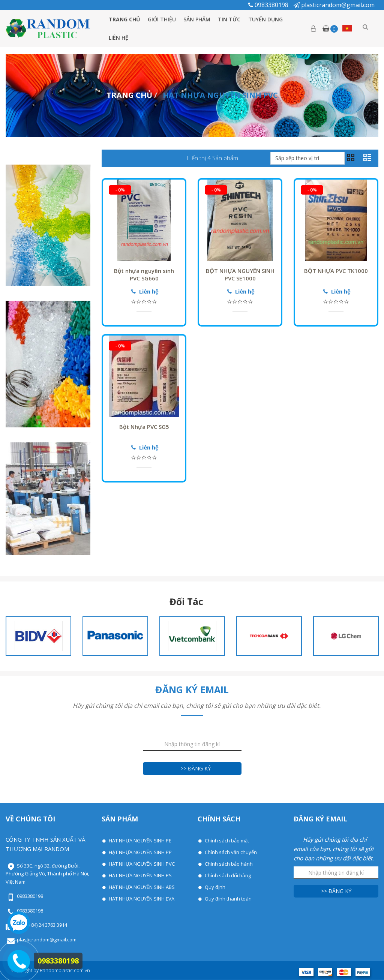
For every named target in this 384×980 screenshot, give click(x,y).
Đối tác (186, 602)
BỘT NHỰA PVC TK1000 (336, 271)
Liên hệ (118, 38)
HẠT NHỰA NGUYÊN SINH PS (140, 875)
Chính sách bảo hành (228, 864)
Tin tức (233, 19)
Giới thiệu (163, 19)
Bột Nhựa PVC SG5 (144, 427)
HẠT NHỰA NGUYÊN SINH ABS (141, 887)
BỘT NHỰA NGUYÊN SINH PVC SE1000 (240, 274)
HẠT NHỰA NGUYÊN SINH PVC (141, 864)
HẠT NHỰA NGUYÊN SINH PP (140, 852)
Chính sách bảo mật (226, 841)
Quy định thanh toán (228, 899)
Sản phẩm (199, 19)
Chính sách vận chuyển (230, 852)
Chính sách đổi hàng (227, 875)
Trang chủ (124, 19)
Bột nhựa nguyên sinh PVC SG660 (144, 274)
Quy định (214, 887)
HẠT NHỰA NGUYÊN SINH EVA (141, 899)
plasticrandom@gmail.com (334, 5)
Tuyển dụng (270, 19)
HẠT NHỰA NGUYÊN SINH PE (139, 841)
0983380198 (269, 5)
